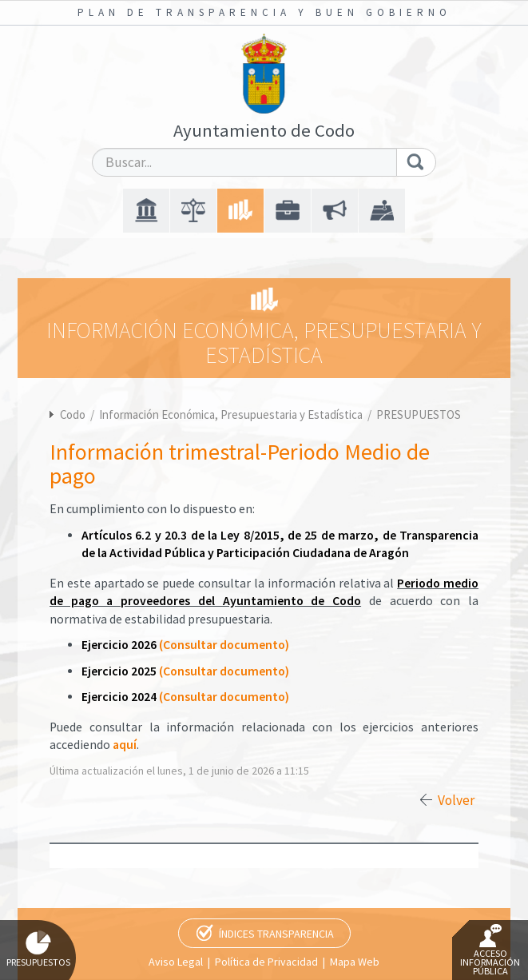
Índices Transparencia (276, 934)
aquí (125, 745)
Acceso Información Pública (490, 950)
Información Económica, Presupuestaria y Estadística (232, 414)
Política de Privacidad (266, 962)
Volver (456, 800)
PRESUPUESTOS (419, 414)
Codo (73, 414)
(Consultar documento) (224, 645)
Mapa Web (355, 962)
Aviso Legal (176, 962)
